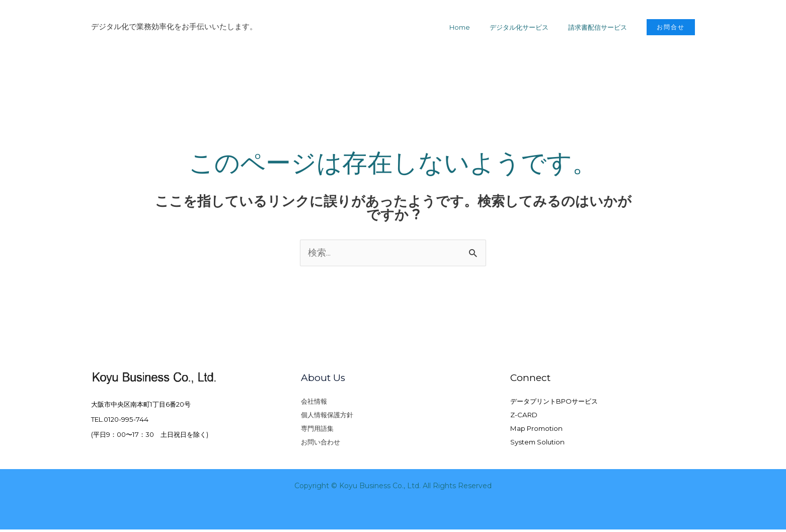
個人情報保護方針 (327, 416)
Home (475, 27)
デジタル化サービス (528, 27)
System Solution (537, 444)
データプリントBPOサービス (554, 402)
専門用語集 (317, 430)
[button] (671, 27)
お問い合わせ (321, 444)
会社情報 (314, 402)
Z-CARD (524, 416)
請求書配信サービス (601, 27)
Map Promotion (536, 430)
